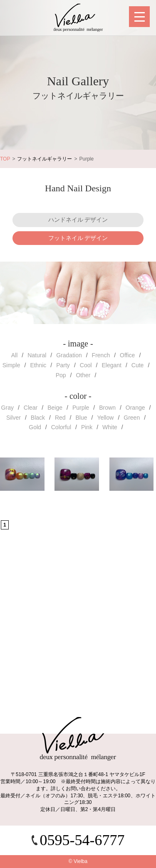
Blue (82, 418)
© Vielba (78, 861)
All (15, 355)
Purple (81, 408)
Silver (14, 418)
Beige (55, 408)
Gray (7, 408)
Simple (11, 365)
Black (38, 418)
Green (132, 418)
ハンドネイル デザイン (78, 220)
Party (63, 365)
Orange (135, 408)
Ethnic (38, 365)
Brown (107, 408)
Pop (61, 375)
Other (83, 375)
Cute (138, 365)
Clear (31, 408)
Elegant (111, 365)
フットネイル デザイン (78, 238)
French (101, 355)
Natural (37, 355)
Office (127, 355)
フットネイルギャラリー (45, 159)
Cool (86, 365)
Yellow (105, 418)
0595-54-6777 (82, 840)
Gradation (69, 355)
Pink (87, 427)
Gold (35, 427)
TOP (5, 159)
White (110, 427)
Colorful (61, 427)
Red (60, 418)
